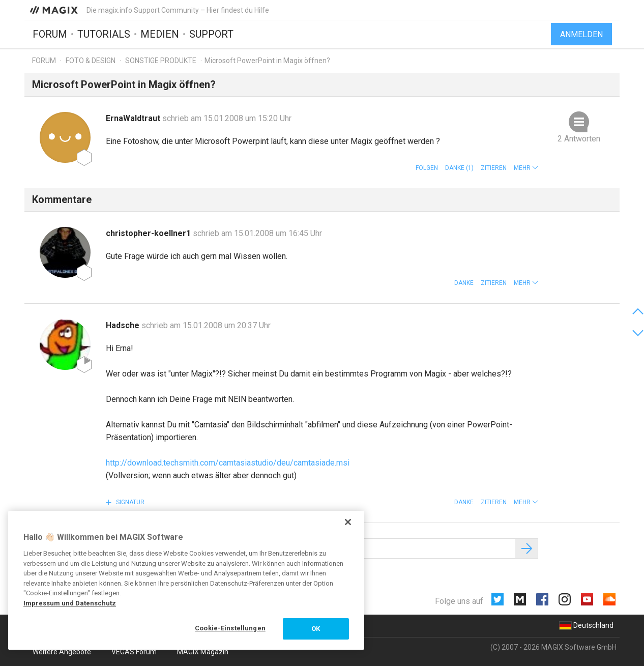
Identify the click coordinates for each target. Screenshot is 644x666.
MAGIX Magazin (203, 652)
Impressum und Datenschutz (70, 603)
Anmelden (581, 34)
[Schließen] (348, 522)
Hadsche (124, 325)
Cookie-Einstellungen (230, 628)
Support (211, 34)
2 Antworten (579, 139)
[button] (526, 168)
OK (316, 629)
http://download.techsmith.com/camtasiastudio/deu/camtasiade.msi (228, 463)
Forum (50, 34)
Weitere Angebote (62, 652)
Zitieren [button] (494, 168)
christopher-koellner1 (149, 233)
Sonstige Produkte (161, 61)
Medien (160, 34)
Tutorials (104, 34)
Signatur (129, 502)
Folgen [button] (427, 168)
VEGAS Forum (134, 652)
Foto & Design (91, 61)
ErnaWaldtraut (134, 118)
